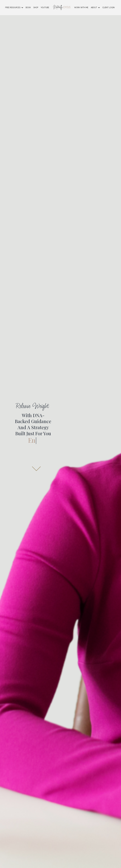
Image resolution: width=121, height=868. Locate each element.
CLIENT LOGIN (108, 7)
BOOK (28, 7)
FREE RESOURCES (14, 7)
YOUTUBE (45, 7)
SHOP (36, 7)
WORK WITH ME (81, 7)
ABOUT (95, 7)
